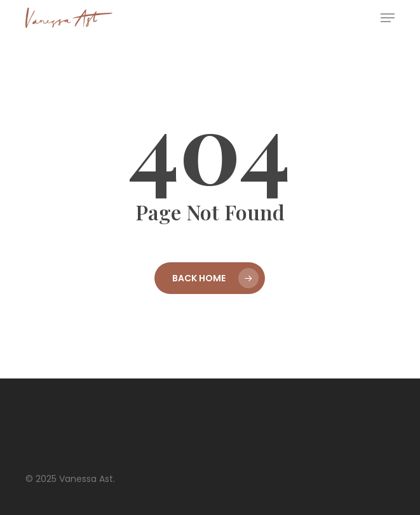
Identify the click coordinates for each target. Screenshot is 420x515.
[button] (388, 18)
